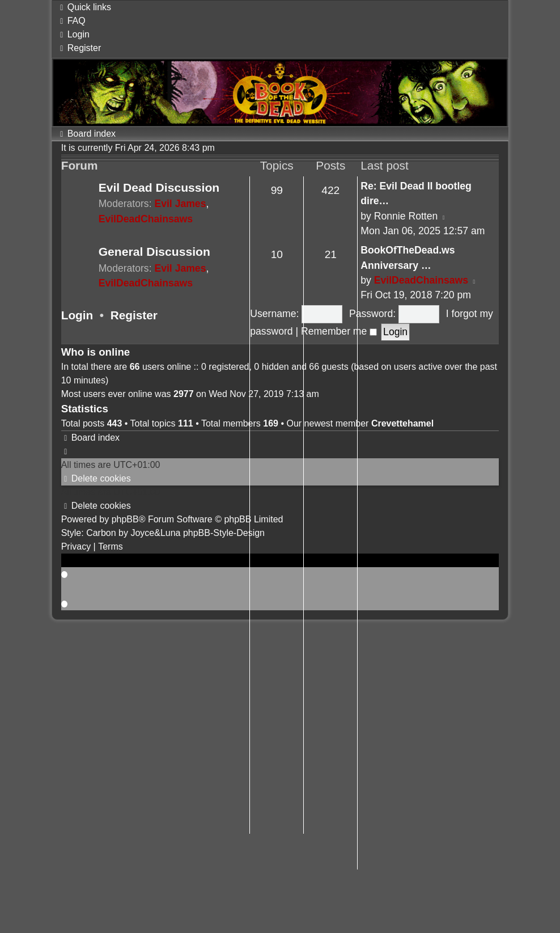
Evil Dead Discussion (159, 187)
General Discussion (154, 252)
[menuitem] (71, 21)
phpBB (125, 519)
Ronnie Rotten (406, 216)
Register (134, 315)
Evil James (180, 204)
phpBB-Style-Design (224, 533)
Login (77, 315)
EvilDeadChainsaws (146, 219)
